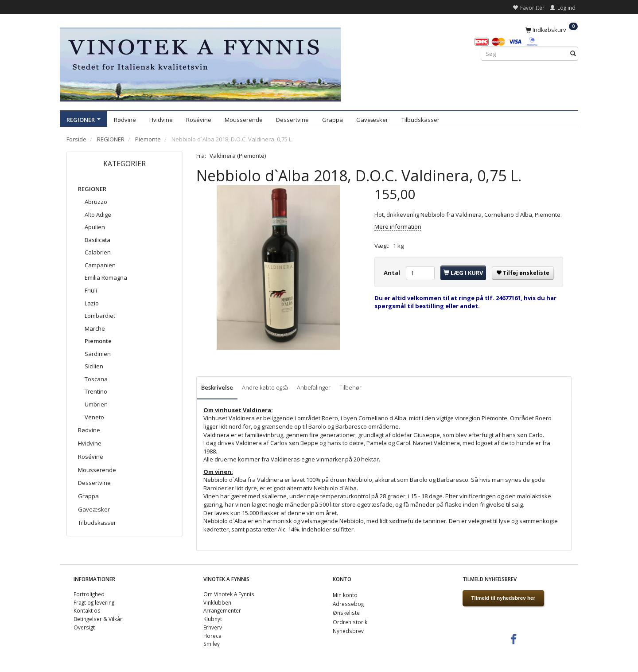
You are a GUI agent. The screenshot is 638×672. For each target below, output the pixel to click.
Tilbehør (350, 387)
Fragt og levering (94, 602)
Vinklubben (217, 602)
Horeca (212, 636)
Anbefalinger (314, 387)
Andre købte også (265, 387)
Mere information (398, 227)
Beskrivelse (217, 387)
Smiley (212, 644)
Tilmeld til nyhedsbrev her (504, 598)
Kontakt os (87, 610)
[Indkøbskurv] (552, 29)
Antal (393, 273)
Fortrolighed (89, 594)
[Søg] (573, 54)
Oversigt (84, 627)
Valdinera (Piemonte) (238, 156)
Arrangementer (222, 610)
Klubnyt (213, 619)
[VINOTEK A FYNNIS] (200, 63)
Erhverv (213, 627)
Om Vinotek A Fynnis (229, 594)
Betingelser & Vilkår (98, 619)
